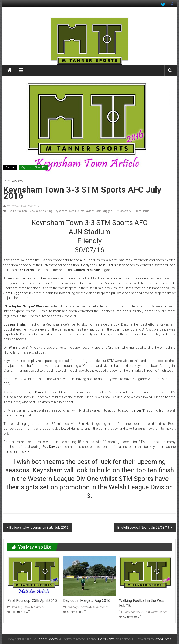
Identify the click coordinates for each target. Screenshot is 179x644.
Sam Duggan (104, 211)
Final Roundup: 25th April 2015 (32, 601)
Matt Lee (39, 607)
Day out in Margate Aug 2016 (87, 601)
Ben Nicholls (30, 211)
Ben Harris (14, 211)
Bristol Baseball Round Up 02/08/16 (144, 528)
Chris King (46, 211)
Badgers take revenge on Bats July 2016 (39, 528)
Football (10, 167)
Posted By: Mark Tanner (21, 206)
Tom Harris (143, 211)
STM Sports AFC (124, 211)
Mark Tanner (100, 607)
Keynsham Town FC (33, 167)
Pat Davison (87, 211)
